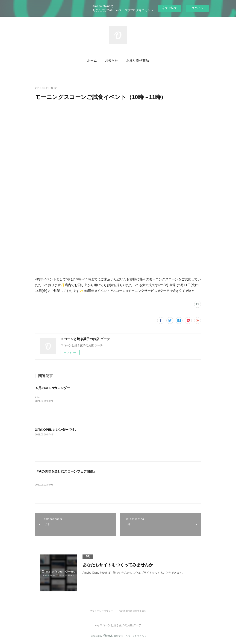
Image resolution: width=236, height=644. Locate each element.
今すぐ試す (170, 8)
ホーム (92, 60)
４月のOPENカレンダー (53, 388)
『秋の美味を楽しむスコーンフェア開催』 (66, 471)
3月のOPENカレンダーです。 (57, 430)
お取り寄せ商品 (138, 60)
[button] (92, 60)
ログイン (197, 8)
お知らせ (112, 60)
